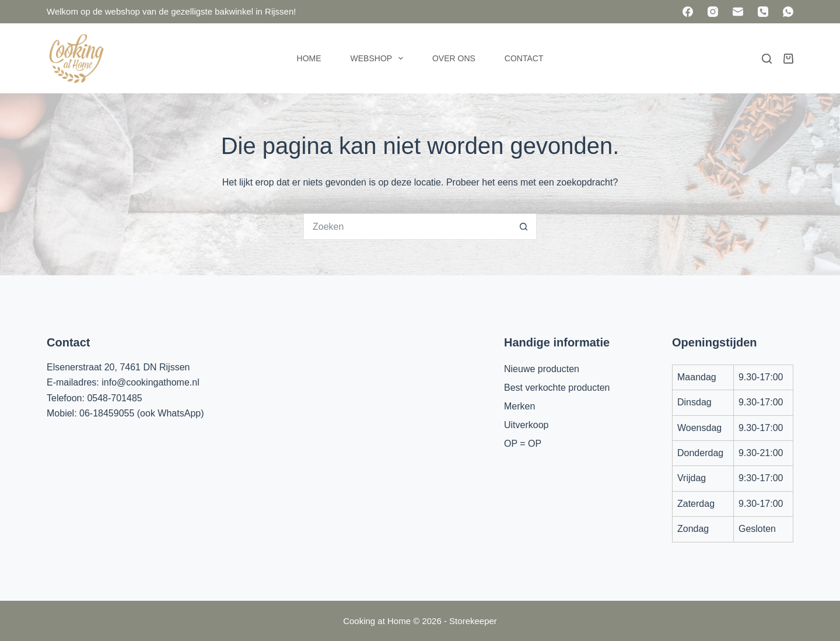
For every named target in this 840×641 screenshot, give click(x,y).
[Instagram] (713, 12)
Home (309, 58)
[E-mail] (738, 12)
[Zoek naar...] (407, 227)
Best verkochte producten (557, 388)
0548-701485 (114, 398)
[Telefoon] (763, 12)
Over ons (454, 58)
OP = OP (523, 444)
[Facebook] (688, 12)
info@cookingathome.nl (150, 382)
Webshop (379, 58)
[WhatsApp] (788, 12)
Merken (519, 406)
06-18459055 (107, 413)
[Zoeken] (767, 59)
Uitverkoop (526, 425)
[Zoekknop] (524, 227)
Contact (524, 58)
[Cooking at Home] (76, 58)
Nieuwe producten (542, 369)
